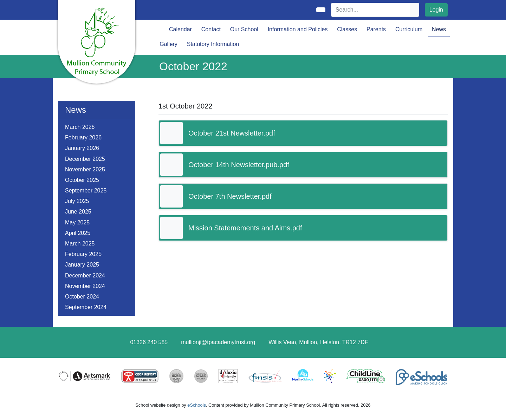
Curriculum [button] (409, 29)
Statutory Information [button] (213, 44)
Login (436, 10)
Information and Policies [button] (298, 29)
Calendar (180, 29)
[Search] (371, 10)
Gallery (168, 44)
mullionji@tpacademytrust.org (218, 342)
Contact (211, 29)
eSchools (197, 405)
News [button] (439, 29)
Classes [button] (347, 29)
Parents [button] (376, 29)
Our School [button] (244, 29)
